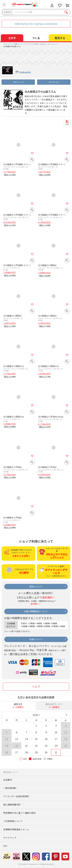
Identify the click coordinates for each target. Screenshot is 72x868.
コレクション (54, 82)
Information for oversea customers (36, 24)
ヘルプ (36, 686)
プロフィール (18, 82)
